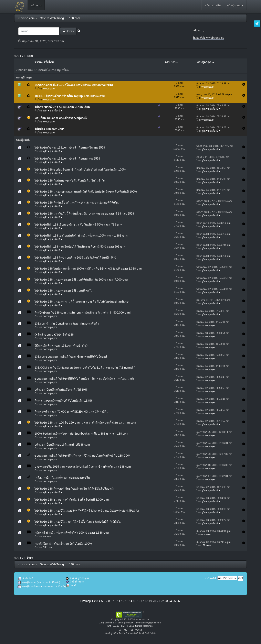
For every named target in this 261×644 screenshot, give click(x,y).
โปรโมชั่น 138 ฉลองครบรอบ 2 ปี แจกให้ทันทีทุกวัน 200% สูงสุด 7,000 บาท (81, 280)
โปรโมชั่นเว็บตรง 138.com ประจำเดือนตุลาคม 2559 (67, 159)
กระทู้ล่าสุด (206, 62)
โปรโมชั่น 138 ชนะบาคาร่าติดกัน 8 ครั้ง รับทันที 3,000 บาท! (72, 500)
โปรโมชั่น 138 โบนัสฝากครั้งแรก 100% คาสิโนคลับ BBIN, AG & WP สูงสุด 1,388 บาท (88, 269)
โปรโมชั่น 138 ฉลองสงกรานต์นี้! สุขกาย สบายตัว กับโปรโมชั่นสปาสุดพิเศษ (81, 302)
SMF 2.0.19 (113, 626)
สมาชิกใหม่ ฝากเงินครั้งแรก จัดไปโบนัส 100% (63, 544)
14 (131, 601)
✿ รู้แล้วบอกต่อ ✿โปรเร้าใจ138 (54, 335)
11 (119, 601)
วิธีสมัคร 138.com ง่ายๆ (49, 129)
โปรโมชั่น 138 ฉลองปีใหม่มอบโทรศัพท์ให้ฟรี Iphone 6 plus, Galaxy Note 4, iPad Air (87, 511)
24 (170, 601)
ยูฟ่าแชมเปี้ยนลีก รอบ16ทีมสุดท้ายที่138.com (62, 445)
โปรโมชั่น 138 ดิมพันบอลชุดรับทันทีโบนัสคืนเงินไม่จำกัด (70, 181)
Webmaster (49, 89)
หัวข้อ (38, 62)
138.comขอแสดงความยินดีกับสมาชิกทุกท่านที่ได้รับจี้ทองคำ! (72, 357)
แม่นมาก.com (142, 619)
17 (143, 601)
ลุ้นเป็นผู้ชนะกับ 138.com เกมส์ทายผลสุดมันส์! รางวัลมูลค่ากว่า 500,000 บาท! (83, 313)
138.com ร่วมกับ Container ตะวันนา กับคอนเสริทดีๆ (67, 324)
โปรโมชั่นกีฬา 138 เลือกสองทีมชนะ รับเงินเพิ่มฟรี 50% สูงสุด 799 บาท (78, 225)
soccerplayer (50, 316)
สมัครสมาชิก (213, 5)
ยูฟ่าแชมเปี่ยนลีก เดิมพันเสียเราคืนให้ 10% (61, 390)
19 (150, 601)
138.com (48, 547)
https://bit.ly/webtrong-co (209, 38)
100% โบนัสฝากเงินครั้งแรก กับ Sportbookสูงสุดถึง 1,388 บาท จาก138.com (81, 434)
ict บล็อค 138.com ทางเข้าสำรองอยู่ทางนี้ (61, 118)
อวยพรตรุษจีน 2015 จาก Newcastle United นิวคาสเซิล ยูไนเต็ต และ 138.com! (83, 467)
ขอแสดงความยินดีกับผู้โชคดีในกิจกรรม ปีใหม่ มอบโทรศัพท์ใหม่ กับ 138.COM (82, 456)
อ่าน (175, 62)
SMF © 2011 (128, 626)
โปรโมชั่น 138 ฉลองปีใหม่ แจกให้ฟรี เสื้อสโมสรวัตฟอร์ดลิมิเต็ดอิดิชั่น (78, 522)
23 (166, 601)
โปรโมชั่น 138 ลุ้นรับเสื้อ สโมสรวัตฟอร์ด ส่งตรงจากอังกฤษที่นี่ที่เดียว (77, 203)
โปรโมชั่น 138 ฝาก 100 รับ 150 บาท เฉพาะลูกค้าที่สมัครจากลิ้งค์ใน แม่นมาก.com (85, 423)
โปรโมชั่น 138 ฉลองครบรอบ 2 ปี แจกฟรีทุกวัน (64, 291)
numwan (48, 536)
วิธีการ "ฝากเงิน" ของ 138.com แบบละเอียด (62, 107)
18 (146, 601)
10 (115, 601)
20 (154, 601)
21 (158, 601)
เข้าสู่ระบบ (235, 5)
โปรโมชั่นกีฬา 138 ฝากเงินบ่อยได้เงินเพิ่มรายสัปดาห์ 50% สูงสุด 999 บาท (80, 247)
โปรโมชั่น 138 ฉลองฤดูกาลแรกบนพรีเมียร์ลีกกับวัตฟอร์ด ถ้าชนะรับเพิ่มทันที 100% (86, 192)
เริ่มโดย (49, 62)
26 (178, 601)
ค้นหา (68, 31)
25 (174, 601)
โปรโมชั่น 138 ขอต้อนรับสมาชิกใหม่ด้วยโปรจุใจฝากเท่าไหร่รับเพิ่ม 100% (80, 170)
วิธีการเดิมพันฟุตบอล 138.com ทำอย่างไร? (61, 346)
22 (162, 601)
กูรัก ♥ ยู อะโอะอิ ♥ (53, 111)
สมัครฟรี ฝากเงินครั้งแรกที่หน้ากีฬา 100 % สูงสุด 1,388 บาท (72, 533)
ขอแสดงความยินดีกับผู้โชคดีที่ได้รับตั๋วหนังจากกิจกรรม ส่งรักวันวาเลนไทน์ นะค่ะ (85, 379)
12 (123, 601)
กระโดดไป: (211, 578)
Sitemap (86, 601)
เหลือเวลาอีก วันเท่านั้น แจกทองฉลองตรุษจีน (62, 478)
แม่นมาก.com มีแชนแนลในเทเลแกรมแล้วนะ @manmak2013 (74, 85)
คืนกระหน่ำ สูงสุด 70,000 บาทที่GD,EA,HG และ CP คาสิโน (71, 412)
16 (139, 601)
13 (127, 601)
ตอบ (167, 62)
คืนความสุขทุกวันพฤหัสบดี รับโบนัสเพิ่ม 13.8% (63, 401)
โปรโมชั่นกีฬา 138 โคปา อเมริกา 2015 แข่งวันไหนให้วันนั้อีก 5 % (75, 258)
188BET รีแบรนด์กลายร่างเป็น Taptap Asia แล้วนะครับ (70, 96)
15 (135, 601)
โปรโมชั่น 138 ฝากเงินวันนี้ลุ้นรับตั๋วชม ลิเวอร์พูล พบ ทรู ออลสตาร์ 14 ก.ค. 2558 (84, 214)
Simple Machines (144, 626)
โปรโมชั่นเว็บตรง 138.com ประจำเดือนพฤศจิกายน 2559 (70, 148)
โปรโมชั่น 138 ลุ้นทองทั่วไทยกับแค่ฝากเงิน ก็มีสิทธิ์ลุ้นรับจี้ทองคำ (74, 489)
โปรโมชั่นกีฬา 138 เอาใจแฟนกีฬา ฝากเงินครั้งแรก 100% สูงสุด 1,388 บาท (81, 236)
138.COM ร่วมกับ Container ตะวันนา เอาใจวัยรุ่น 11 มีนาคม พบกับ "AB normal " (85, 368)
